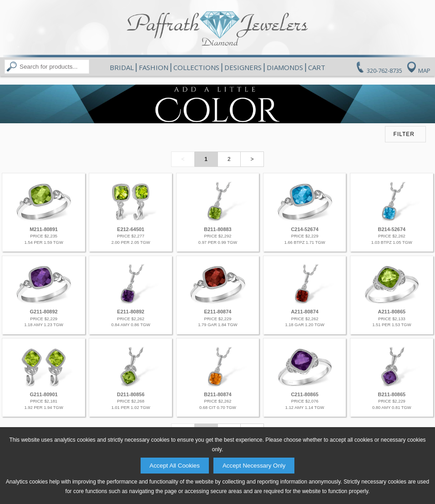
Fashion (154, 67)
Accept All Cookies (175, 466)
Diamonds (285, 67)
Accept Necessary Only (254, 466)
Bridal (122, 67)
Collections (196, 67)
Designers (243, 67)
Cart (317, 67)
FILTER (404, 134)
